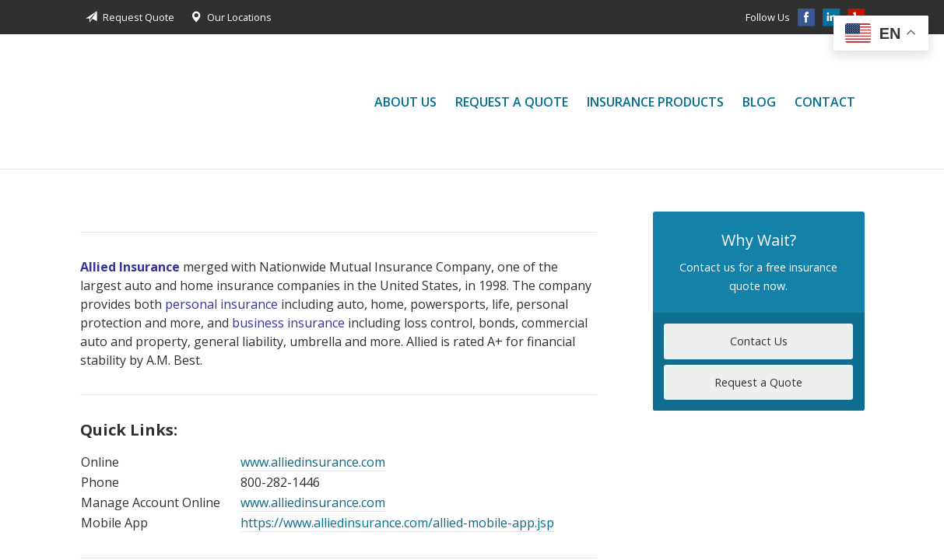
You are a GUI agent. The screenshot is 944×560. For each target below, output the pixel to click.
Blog (759, 102)
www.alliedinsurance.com (313, 462)
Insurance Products (655, 102)
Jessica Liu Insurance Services (127, 101)
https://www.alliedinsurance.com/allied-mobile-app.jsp (397, 523)
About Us (405, 102)
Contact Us (759, 341)
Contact (825, 102)
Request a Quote (512, 102)
